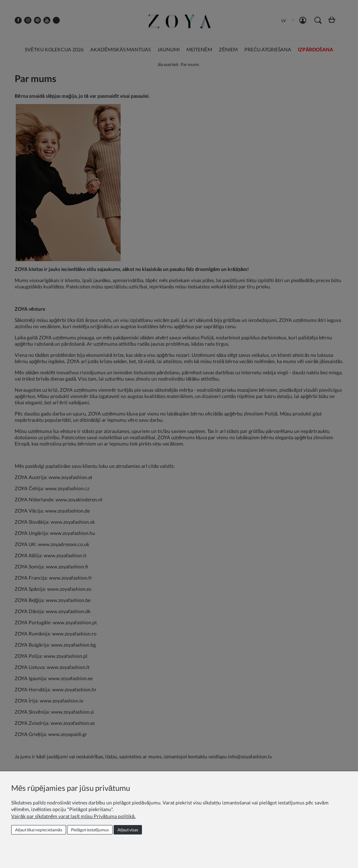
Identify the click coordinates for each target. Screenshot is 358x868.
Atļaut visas (128, 830)
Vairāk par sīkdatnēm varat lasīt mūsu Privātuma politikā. (73, 816)
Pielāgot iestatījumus (90, 830)
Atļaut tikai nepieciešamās (38, 830)
